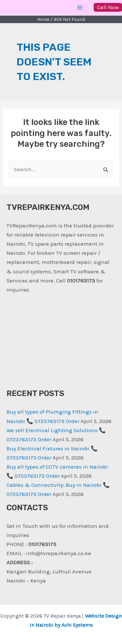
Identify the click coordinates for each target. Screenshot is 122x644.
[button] (108, 7)
